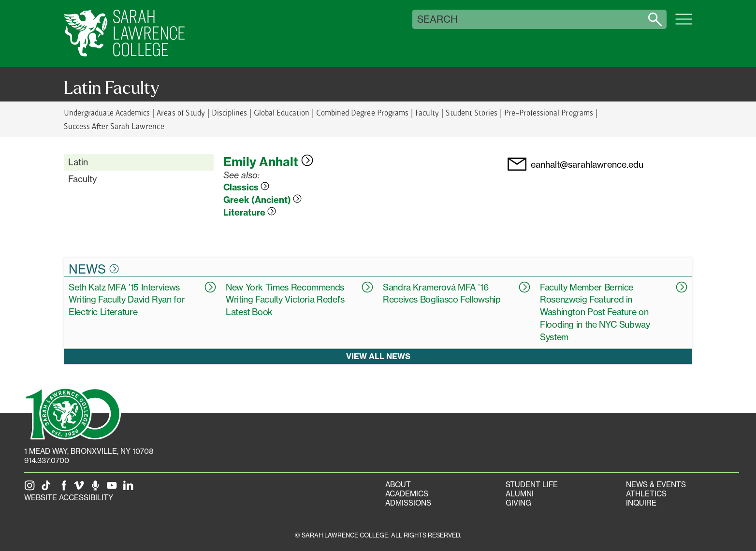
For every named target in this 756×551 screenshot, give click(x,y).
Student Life (532, 485)
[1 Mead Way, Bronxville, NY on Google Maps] (89, 451)
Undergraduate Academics (107, 112)
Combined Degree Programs (362, 112)
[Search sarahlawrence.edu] (655, 19)
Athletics (646, 494)
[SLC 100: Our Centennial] (73, 413)
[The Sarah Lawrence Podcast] (97, 488)
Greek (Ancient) (262, 200)
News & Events (656, 485)
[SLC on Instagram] (31, 488)
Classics (246, 187)
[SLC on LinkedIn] (130, 488)
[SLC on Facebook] (64, 488)
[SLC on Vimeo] (81, 488)
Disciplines (229, 112)
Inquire (641, 503)
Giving (518, 503)
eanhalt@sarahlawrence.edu (587, 165)
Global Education (282, 112)
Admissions (408, 503)
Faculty (427, 112)
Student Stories (472, 112)
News (94, 269)
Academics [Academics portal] (407, 494)
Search (437, 19)
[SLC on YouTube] (114, 488)
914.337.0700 (47, 460)
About (398, 485)
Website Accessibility (69, 498)
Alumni (520, 494)
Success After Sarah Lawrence (114, 126)
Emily (268, 162)
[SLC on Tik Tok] (48, 488)
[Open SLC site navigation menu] (684, 24)
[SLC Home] (124, 34)
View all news (378, 356)
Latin (78, 162)
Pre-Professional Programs (548, 112)
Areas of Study (181, 112)
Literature (250, 212)
